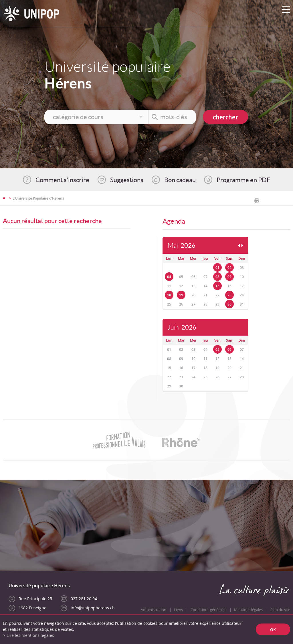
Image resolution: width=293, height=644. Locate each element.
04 (169, 277)
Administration (154, 610)
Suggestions (127, 180)
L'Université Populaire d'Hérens (38, 198)
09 (229, 277)
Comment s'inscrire (62, 180)
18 (169, 295)
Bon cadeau (180, 180)
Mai (182, 246)
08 (217, 277)
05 (217, 349)
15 (217, 286)
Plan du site (280, 610)
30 (229, 304)
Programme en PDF (243, 180)
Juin (182, 327)
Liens (178, 610)
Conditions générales (208, 610)
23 (229, 295)
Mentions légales (248, 610)
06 (229, 349)
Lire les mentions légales (30, 635)
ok (273, 629)
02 (229, 268)
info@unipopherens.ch (93, 608)
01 (217, 268)
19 (181, 295)
